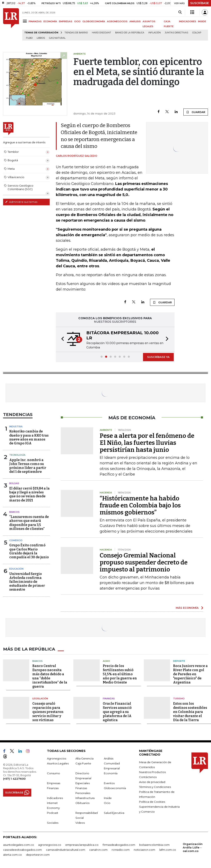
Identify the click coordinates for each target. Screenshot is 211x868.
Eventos (109, 783)
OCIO (77, 21)
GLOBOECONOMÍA (94, 21)
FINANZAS (35, 21)
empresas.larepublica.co (82, 845)
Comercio (16, 540)
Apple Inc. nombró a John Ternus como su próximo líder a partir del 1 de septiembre (28, 466)
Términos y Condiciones (155, 787)
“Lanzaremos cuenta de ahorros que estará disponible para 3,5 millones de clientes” (29, 523)
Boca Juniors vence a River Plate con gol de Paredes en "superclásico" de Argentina (190, 674)
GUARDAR (196, 112)
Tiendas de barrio (76, 33)
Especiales (83, 783)
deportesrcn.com (38, 855)
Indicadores (55, 798)
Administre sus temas (21, 202)
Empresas (54, 783)
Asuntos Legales (58, 763)
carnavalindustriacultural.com (66, 850)
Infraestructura (85, 798)
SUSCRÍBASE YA (158, 357)
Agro (106, 661)
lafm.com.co (168, 850)
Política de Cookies (152, 802)
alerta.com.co (12, 855)
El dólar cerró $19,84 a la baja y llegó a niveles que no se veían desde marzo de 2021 (29, 494)
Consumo (53, 773)
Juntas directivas (176, 33)
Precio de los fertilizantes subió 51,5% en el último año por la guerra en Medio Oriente (120, 674)
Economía (111, 773)
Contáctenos (148, 777)
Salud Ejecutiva (114, 813)
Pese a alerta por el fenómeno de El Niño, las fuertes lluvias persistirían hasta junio (147, 443)
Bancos (14, 512)
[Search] (180, 12)
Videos (80, 823)
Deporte (179, 661)
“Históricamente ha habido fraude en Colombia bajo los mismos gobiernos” (140, 505)
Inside (108, 798)
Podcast (53, 813)
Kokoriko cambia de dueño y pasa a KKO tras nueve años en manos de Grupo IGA (29, 437)
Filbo (29, 38)
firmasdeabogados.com (119, 845)
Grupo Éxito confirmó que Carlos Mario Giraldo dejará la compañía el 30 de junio (29, 551)
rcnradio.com (121, 850)
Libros (41, 38)
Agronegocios (57, 758)
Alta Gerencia (84, 758)
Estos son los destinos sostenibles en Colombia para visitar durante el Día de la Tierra (190, 712)
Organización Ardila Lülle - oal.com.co (193, 847)
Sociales (53, 823)
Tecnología (17, 455)
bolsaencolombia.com (154, 845)
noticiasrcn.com (144, 850)
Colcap (197, 33)
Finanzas (109, 699)
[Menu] (25, 21)
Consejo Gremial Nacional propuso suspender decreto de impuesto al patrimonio (144, 562)
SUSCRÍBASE (200, 3)
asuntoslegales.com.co (19, 845)
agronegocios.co (50, 845)
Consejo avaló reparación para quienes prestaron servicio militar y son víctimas (48, 712)
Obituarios (82, 803)
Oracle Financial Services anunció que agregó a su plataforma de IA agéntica (117, 712)
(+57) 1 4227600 (14, 779)
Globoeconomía (115, 788)
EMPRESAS (66, 21)
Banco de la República (130, 33)
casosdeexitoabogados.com (22, 850)
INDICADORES (188, 21)
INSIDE (202, 21)
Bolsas (14, 483)
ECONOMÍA (50, 21)
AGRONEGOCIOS (117, 21)
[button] (61, 339)
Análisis (109, 758)
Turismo (179, 699)
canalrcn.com (98, 850)
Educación (16, 569)
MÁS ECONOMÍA (187, 608)
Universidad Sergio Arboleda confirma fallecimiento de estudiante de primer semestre (27, 582)
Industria (16, 426)
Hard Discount (101, 33)
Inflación (155, 33)
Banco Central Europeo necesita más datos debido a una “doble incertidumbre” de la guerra (50, 676)
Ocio (107, 803)
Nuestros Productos (152, 772)
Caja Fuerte (83, 763)
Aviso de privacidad (152, 782)
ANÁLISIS (135, 21)
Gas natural (57, 38)
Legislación (40, 699)
